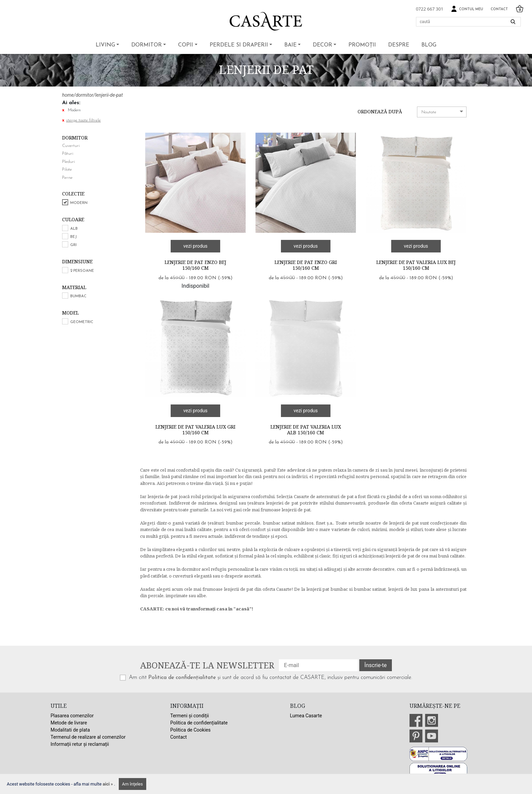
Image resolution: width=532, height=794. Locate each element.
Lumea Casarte (306, 716)
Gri (73, 245)
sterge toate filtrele (83, 120)
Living (105, 45)
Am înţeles (132, 784)
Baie (290, 45)
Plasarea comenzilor (72, 716)
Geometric (82, 322)
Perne (67, 178)
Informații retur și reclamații (80, 744)
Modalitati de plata (70, 730)
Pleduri (69, 162)
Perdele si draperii (239, 45)
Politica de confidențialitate (182, 678)
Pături (68, 154)
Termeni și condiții (190, 716)
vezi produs (195, 246)
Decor (322, 45)
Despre (399, 45)
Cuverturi (71, 146)
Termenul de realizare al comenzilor (88, 737)
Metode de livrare (69, 723)
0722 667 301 (430, 9)
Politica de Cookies (191, 730)
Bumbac (78, 296)
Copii (186, 45)
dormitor (84, 95)
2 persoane (82, 271)
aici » (109, 784)
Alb (74, 229)
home (68, 95)
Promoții (362, 45)
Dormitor (147, 45)
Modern (79, 203)
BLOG (429, 45)
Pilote (67, 169)
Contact (499, 9)
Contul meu (467, 9)
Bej (73, 237)
